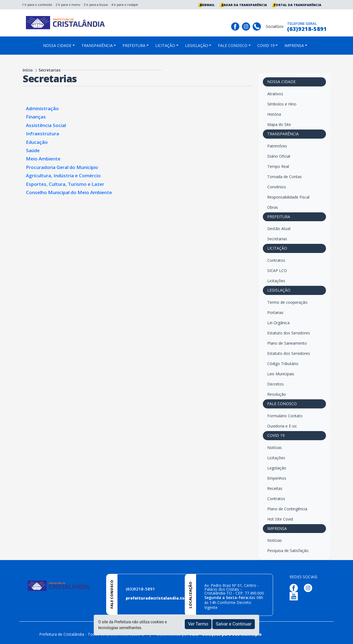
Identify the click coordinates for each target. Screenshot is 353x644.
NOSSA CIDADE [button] (57, 45)
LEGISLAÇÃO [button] (197, 45)
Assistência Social (46, 125)
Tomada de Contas (284, 177)
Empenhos (277, 478)
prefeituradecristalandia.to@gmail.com (168, 598)
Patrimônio (277, 146)
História (274, 114)
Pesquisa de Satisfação (288, 551)
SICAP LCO (277, 270)
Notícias (275, 448)
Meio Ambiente (43, 159)
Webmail (207, 5)
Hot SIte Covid (280, 519)
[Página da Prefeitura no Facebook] (236, 26)
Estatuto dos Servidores (289, 333)
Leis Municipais (281, 374)
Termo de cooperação (287, 302)
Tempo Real (278, 166)
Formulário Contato (285, 416)
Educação (37, 142)
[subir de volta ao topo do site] (344, 636)
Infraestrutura (42, 134)
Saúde (33, 150)
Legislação (277, 468)
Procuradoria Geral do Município (62, 167)
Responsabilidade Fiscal (288, 197)
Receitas (275, 488)
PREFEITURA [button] (134, 45)
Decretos (276, 384)
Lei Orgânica (278, 323)
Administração (42, 108)
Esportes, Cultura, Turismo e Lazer (65, 184)
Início (28, 70)
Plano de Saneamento (287, 343)
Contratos (276, 260)
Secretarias (50, 70)
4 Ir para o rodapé (125, 5)
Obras (273, 207)
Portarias (275, 312)
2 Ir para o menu (68, 5)
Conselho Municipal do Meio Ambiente (69, 192)
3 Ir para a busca (96, 5)
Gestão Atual (279, 229)
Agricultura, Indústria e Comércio (63, 175)
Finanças (36, 117)
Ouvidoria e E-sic (282, 426)
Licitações (276, 281)
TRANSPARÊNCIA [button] (97, 45)
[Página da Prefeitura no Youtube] (295, 596)
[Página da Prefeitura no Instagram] (247, 26)
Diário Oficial (279, 156)
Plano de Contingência (287, 509)
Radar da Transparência (244, 5)
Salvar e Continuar (234, 624)
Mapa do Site (279, 124)
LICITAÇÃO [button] (165, 45)
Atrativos (275, 94)
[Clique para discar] (257, 26)
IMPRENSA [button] (294, 45)
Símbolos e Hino (282, 104)
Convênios (277, 187)
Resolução (277, 394)
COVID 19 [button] (266, 45)
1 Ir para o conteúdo (37, 5)
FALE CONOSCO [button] (233, 45)
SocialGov (275, 26)
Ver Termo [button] (198, 624)
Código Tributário (283, 364)
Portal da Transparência (297, 5)
